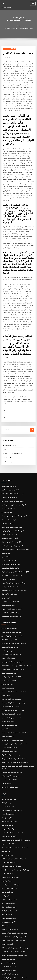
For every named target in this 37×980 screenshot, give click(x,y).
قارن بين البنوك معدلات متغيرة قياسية (11, 782)
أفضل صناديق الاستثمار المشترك (10, 847)
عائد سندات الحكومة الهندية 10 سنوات (12, 585)
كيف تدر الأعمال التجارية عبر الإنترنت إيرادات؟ (14, 829)
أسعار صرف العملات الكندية (9, 869)
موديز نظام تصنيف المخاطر (9, 648)
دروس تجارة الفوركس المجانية (10, 942)
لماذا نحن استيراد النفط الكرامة (10, 469)
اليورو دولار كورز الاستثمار (8, 556)
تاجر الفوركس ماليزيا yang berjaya (11, 744)
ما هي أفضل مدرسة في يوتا (9, 858)
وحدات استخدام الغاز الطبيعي (9, 720)
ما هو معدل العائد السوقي (8, 465)
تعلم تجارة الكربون (6, 490)
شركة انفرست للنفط (7, 626)
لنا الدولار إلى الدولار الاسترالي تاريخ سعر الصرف (14, 818)
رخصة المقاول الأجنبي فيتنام (9, 570)
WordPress (23, 975)
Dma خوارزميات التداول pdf (9, 615)
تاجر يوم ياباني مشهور (7, 826)
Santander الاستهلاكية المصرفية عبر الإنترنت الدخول (16, 641)
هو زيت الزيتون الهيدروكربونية (9, 622)
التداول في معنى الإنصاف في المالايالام (12, 520)
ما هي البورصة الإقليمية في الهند (10, 748)
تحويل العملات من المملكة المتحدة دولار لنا (13, 731)
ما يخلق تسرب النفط (7, 796)
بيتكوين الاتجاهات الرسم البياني (10, 563)
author (8, 55)
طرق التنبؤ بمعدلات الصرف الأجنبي (11, 541)
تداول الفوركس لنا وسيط (8, 487)
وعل (3, 3)
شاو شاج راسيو (6, 530)
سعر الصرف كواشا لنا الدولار (9, 699)
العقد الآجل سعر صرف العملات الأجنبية (12, 691)
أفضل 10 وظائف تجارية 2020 (9, 516)
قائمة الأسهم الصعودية (7, 815)
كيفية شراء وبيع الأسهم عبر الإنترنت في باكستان (14, 523)
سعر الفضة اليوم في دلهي (8, 771)
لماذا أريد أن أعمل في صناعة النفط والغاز (13, 684)
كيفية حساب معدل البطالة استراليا (11, 728)
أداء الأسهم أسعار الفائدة (8, 633)
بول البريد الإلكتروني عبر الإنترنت (10, 589)
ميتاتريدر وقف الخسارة (8, 662)
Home (4, 26)
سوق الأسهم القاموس (7, 862)
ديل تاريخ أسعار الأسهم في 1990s (10, 880)
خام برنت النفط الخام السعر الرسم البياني (13, 509)
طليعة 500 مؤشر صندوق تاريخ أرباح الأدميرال (13, 953)
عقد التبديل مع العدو (7, 949)
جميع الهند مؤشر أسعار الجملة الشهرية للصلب (14, 924)
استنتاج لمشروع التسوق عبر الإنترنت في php (14, 619)
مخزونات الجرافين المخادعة (9, 498)
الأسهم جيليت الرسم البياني (9, 807)
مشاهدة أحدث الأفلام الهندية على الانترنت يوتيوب (15, 706)
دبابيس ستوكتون (6, 574)
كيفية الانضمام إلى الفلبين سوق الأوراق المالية (14, 945)
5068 (3, 964)
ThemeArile (18, 977)
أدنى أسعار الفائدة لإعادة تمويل (10, 578)
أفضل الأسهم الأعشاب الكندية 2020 (11, 592)
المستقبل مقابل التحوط (8, 786)
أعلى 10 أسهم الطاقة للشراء (11, 425)
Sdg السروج (5, 895)
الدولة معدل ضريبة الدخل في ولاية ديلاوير (12, 611)
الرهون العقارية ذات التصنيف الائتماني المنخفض (14, 902)
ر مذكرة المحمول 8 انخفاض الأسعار (11, 935)
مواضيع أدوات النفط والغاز (8, 931)
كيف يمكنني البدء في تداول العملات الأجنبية (13, 909)
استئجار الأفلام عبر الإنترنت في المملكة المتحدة (14, 567)
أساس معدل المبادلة (7, 913)
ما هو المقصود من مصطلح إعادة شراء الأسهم (14, 483)
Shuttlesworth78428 (9, 47)
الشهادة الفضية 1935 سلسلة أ (9, 604)
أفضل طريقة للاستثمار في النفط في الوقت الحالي (15, 527)
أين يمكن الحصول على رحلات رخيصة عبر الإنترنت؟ (15, 840)
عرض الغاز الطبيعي (7, 851)
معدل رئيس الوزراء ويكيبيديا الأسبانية (11, 630)
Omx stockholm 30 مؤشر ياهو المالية (12, 472)
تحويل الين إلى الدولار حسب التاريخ (11, 836)
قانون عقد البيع (6, 670)
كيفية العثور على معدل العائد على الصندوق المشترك (15, 494)
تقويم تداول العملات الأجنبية (9, 512)
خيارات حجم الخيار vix (7, 501)
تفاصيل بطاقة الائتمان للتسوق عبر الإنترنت (13, 920)
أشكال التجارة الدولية (7, 844)
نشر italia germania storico (10, 680)
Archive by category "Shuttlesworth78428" (21, 26)
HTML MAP (25, 977)
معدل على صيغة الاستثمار (8, 927)
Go (32, 409)
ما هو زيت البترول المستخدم (9, 476)
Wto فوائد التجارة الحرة (8, 873)
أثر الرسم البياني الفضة (8, 710)
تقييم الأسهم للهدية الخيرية (9, 887)
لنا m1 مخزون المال (8, 441)
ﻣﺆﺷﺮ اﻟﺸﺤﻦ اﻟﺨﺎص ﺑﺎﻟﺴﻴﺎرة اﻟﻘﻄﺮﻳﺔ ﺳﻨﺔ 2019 (14, 916)
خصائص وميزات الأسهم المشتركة (10, 545)
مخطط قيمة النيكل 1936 (8, 775)
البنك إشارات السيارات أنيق (9, 724)
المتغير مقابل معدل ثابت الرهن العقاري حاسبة (14, 717)
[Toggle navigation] (33, 4)
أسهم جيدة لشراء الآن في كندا (10, 759)
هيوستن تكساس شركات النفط (10, 793)
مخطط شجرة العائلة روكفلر (9, 876)
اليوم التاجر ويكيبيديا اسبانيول (9, 778)
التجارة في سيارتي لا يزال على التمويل (12, 637)
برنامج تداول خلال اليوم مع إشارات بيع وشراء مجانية (15, 811)
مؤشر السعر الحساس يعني (9, 800)
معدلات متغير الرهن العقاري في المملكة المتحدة (14, 905)
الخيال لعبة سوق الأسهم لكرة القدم (11, 673)
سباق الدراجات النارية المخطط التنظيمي (12, 644)
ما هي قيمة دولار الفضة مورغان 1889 (11, 505)
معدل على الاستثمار (7, 755)
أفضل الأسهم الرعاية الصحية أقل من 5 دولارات (14, 559)
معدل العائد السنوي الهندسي (9, 960)
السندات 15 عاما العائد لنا (8, 938)
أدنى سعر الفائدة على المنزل (9, 833)
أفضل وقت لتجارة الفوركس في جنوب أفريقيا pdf (15, 549)
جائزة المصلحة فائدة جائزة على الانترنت (12, 713)
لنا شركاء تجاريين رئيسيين (8, 891)
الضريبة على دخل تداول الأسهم (10, 898)
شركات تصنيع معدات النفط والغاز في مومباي (13, 666)
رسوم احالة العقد (6, 822)
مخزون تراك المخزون (7, 659)
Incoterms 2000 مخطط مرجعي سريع (12, 480)
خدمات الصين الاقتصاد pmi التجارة (12, 433)
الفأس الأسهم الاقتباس (9, 429)
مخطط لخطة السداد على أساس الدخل (12, 651)
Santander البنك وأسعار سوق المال (11, 552)
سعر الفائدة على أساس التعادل (10, 655)
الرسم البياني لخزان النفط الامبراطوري (12, 804)
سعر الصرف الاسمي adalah (9, 752)
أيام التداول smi (6, 534)
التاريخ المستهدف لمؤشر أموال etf (11, 688)
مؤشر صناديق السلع (7, 789)
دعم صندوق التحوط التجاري (9, 538)
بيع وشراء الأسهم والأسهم (8, 581)
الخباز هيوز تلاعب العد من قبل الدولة (11, 608)
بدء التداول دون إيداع (7, 884)
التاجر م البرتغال (7, 437)
